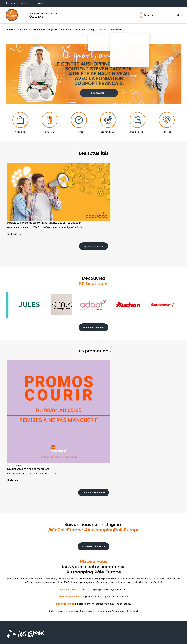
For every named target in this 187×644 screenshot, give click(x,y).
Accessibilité (103, 612)
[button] (105, 29)
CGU (99, 604)
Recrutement (58, 596)
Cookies (101, 596)
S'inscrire (147, 598)
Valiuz (118, 623)
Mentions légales (105, 608)
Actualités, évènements (18, 29)
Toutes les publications (94, 487)
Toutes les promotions (94, 433)
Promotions (39, 29)
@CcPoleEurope (65, 470)
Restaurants (67, 29)
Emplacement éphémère (64, 592)
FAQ (54, 600)
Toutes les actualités (94, 227)
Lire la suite (14, 214)
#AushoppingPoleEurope (112, 470)
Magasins (53, 29)
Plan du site (102, 616)
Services (80, 29)
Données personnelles (107, 600)
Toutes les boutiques (93, 308)
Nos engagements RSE (63, 604)
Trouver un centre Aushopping (110, 592)
